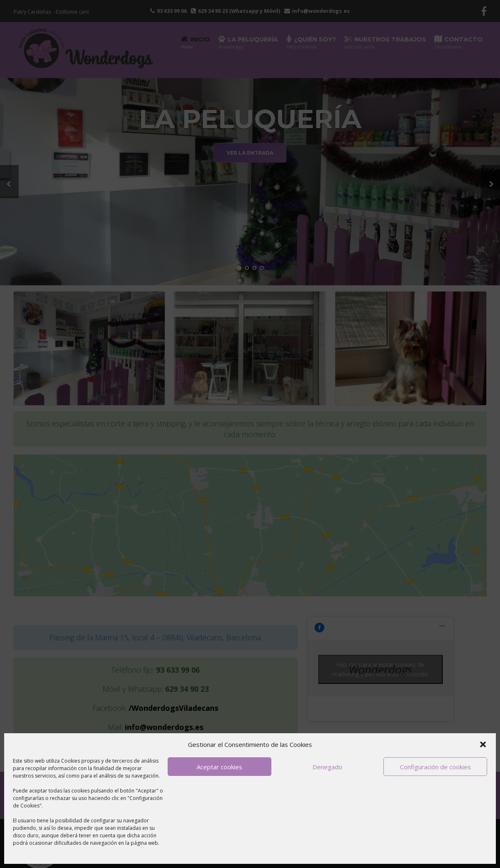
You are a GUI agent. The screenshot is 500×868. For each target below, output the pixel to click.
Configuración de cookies (435, 767)
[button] (483, 744)
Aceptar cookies (220, 767)
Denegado (327, 767)
